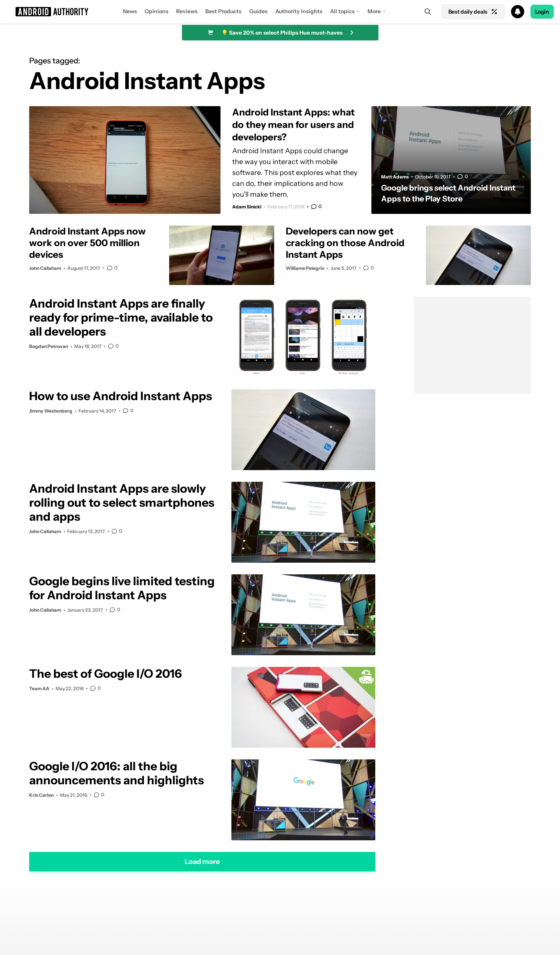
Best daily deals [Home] (473, 12)
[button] (280, 12)
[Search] (428, 12)
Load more (202, 861)
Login (542, 12)
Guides (258, 11)
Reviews (187, 11)
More (374, 11)
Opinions (157, 11)
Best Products (223, 11)
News (130, 11)
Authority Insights (299, 11)
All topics (342, 11)
